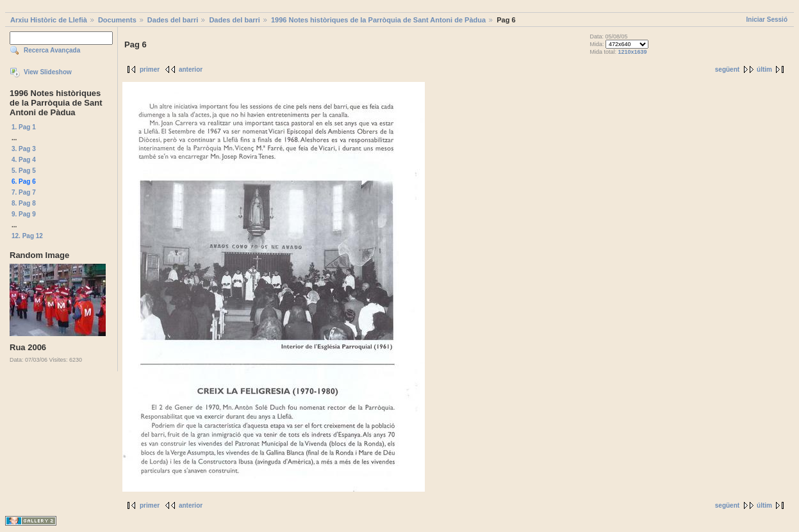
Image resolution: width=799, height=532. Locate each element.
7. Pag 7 (24, 192)
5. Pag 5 (24, 171)
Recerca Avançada (52, 50)
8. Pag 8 (24, 203)
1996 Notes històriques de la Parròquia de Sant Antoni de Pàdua (378, 20)
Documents (117, 20)
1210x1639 (633, 52)
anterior (191, 69)
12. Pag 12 (27, 236)
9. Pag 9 (24, 214)
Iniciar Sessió (767, 20)
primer (150, 69)
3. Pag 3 (24, 149)
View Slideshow (48, 72)
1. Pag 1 (24, 127)
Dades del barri (173, 20)
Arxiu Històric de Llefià (49, 20)
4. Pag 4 (24, 160)
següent (727, 69)
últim (764, 69)
